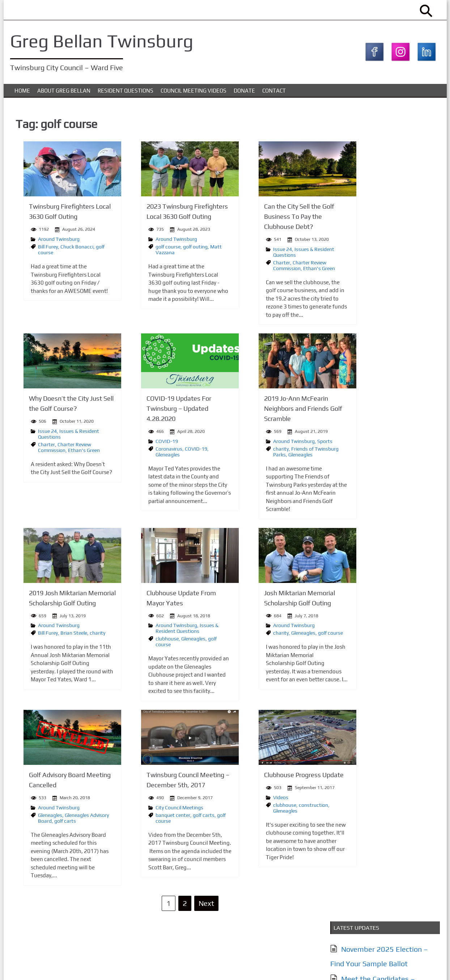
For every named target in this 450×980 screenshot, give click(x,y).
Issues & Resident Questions (164, 629)
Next (182, 903)
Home (22, 93)
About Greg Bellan (64, 93)
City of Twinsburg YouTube (383, 345)
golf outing (172, 249)
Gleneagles (144, 456)
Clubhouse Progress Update (268, 776)
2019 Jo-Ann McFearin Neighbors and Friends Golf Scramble (267, 410)
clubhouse (144, 639)
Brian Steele (63, 634)
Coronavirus (145, 450)
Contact (274, 93)
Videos (245, 798)
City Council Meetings (156, 808)
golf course (145, 249)
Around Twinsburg (48, 242)
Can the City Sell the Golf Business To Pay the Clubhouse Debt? (263, 219)
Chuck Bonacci (66, 249)
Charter (245, 265)
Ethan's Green (283, 270)
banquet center (149, 815)
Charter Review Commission (264, 268)
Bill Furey (37, 249)
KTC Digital (425, 967)
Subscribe (359, 669)
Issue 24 (246, 251)
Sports (289, 442)
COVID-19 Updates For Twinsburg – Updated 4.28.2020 (155, 410)
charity (245, 450)
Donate (244, 93)
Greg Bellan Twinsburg (104, 41)
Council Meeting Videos (194, 93)
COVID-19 (143, 442)
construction (277, 805)
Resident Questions (126, 93)
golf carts (54, 821)
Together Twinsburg (372, 331)
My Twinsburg (362, 316)
